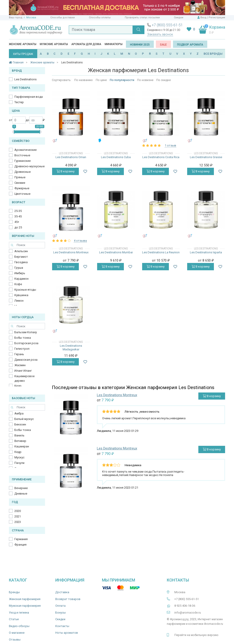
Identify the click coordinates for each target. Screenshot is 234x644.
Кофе (18, 284)
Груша (19, 268)
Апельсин (21, 251)
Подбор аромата (190, 45)
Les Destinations (25, 79)
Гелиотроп (22, 349)
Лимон (19, 301)
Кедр (18, 386)
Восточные (22, 155)
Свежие (20, 183)
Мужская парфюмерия (25, 606)
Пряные (20, 177)
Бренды (14, 592)
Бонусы (61, 613)
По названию (84, 80)
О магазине (17, 633)
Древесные (23, 172)
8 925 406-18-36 (185, 606)
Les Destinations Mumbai (116, 252)
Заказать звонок (160, 34)
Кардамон (21, 279)
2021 (18, 516)
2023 (18, 522)
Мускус (19, 457)
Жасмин (20, 365)
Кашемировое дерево (24, 378)
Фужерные (22, 188)
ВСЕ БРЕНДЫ (213, 54)
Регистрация (217, 18)
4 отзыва (80, 241)
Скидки (179, 18)
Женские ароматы (23, 44)
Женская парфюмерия (25, 599)
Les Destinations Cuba (116, 157)
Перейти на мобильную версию (196, 635)
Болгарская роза (26, 343)
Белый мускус (24, 419)
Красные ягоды (25, 290)
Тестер (19, 102)
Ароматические (25, 150)
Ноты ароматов (67, 633)
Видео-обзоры (19, 626)
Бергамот (21, 257)
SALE (163, 45)
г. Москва (30, 18)
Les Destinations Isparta (206, 252)
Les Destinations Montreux (71, 252)
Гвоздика (21, 262)
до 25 (18, 227)
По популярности (122, 80)
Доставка (62, 592)
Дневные (21, 494)
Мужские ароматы (54, 44)
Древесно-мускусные (29, 166)
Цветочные (22, 194)
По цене (101, 80)
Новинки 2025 (140, 45)
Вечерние (21, 488)
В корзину (65, 171)
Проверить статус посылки (142, 18)
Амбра (19, 413)
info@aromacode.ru (188, 613)
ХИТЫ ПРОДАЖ (23, 54)
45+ (17, 222)
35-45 (18, 216)
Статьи (14, 619)
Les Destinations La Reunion (161, 252)
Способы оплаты (100, 18)
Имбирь (20, 273)
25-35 (18, 211)
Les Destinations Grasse (206, 157)
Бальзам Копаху (26, 332)
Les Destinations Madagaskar (71, 348)
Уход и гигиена (19, 613)
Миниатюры (114, 44)
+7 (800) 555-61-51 (167, 25)
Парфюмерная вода (29, 97)
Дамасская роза (26, 360)
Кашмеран (22, 446)
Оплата (60, 606)
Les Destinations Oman (71, 157)
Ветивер (20, 441)
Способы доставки (62, 18)
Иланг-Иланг (23, 371)
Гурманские (23, 161)
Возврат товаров (68, 599)
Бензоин (20, 424)
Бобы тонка (23, 338)
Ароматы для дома (86, 44)
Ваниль (19, 435)
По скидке (164, 80)
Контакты (62, 626)
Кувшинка (21, 295)
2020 (18, 511)
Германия (21, 539)
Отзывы (15, 640)
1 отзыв (170, 145)
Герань (19, 354)
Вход (203, 18)
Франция (20, 545)
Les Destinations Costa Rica (161, 157)
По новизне (145, 80)
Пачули (19, 463)
